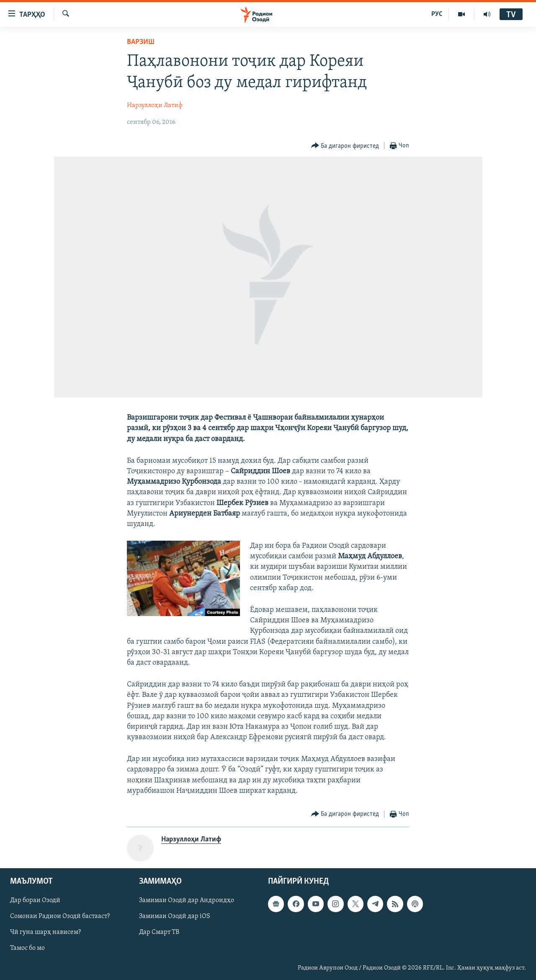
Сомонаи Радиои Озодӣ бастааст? (60, 917)
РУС (437, 14)
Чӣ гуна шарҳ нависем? (45, 933)
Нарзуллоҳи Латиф (155, 106)
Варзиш (141, 42)
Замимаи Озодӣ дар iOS (175, 917)
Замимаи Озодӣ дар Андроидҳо (187, 900)
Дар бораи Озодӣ (35, 900)
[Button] (345, 146)
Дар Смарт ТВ (159, 933)
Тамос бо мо (27, 949)
